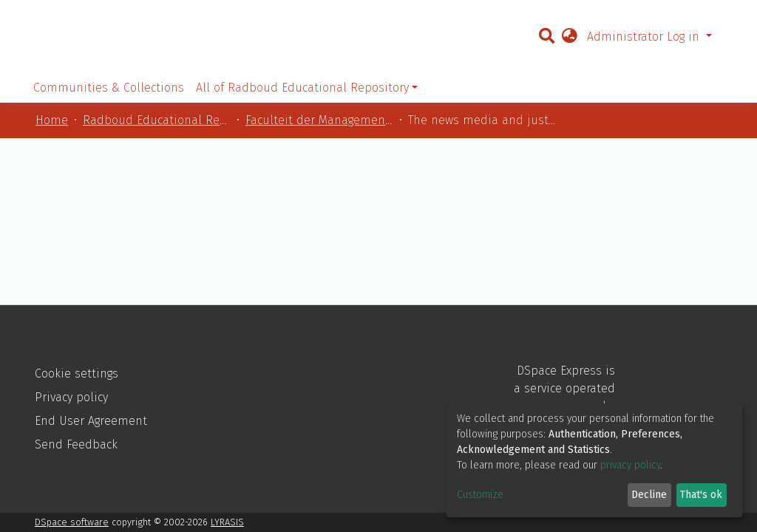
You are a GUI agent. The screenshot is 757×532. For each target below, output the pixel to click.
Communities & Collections (109, 88)
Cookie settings (77, 374)
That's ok (701, 495)
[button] (569, 37)
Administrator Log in (645, 37)
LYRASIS (227, 522)
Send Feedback (76, 444)
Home (52, 120)
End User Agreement (91, 421)
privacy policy (630, 465)
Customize (480, 495)
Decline (649, 495)
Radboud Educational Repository (157, 120)
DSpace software (72, 522)
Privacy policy (71, 397)
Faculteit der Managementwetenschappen (319, 120)
